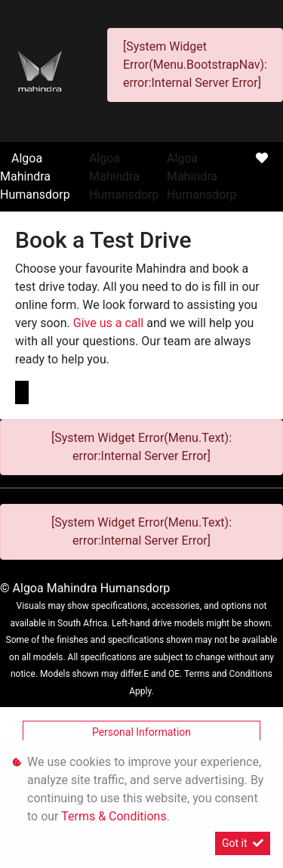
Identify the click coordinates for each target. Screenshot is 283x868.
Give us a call (110, 323)
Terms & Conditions (114, 816)
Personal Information (141, 732)
